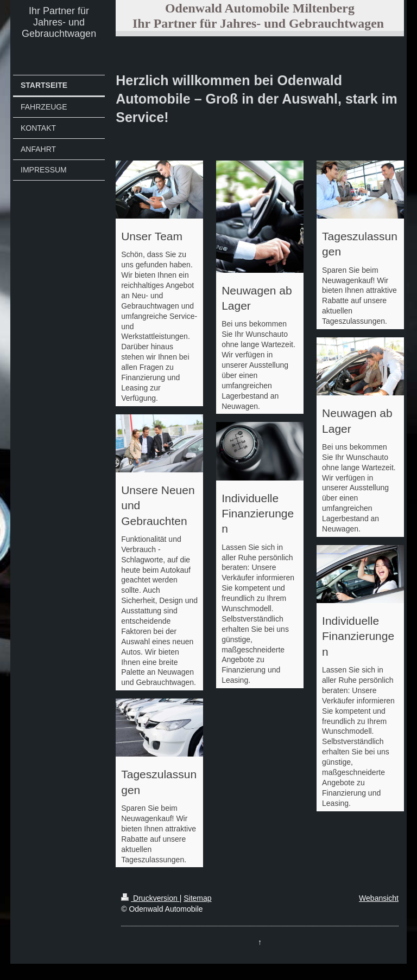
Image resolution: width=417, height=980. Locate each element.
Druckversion (150, 898)
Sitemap (197, 898)
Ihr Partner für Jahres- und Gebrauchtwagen (59, 22)
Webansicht (379, 898)
